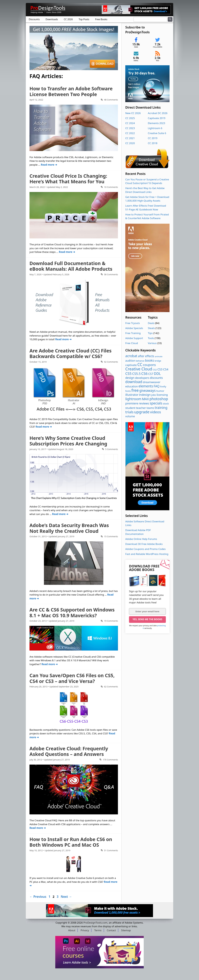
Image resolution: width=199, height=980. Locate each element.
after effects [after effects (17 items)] (146, 356)
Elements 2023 (156, 123)
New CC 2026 (133, 113)
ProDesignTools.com (95, 923)
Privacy (85, 930)
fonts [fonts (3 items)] (128, 391)
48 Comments (111, 100)
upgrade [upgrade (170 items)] (142, 412)
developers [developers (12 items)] (142, 378)
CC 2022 (130, 133)
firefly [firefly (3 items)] (163, 386)
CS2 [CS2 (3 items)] (155, 370)
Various (152, 343)
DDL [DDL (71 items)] (157, 374)
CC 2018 (153, 143)
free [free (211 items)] (135, 390)
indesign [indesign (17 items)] (145, 395)
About (72, 930)
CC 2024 (130, 123)
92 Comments (111, 362)
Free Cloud (132, 343)
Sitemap (126, 930)
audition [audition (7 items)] (130, 361)
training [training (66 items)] (161, 408)
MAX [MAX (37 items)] (145, 399)
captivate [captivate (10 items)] (131, 365)
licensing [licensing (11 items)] (162, 395)
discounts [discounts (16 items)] (156, 378)
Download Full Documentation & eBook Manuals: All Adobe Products (71, 266)
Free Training (133, 333)
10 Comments (111, 187)
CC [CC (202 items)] (140, 365)
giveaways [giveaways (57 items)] (147, 391)
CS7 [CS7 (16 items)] (151, 374)
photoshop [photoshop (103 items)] (159, 399)
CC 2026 (68, 19)
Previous (38, 897)
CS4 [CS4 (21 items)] (166, 369)
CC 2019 (153, 138)
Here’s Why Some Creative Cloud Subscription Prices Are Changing (68, 441)
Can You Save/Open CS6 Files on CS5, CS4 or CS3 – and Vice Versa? (72, 678)
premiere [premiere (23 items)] (132, 403)
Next (66, 897)
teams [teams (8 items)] (150, 408)
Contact (111, 930)
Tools (151, 338)
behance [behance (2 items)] (140, 361)
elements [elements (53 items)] (146, 386)
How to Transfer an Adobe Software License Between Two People (71, 91)
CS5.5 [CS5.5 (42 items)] (136, 374)
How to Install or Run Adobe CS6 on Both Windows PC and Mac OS (71, 842)
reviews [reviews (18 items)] (144, 403)
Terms (98, 930)
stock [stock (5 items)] (166, 404)
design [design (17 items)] (130, 378)
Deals (151, 323)
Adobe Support (134, 338)
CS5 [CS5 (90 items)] (128, 373)
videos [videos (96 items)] (156, 412)
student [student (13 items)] (130, 408)
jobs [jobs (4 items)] (154, 395)
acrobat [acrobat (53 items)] (131, 356)
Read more (48, 165)
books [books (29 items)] (149, 360)
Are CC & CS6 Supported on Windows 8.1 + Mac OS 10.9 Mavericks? (72, 612)
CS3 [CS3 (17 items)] (160, 369)
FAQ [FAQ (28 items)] (157, 386)
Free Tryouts (133, 323)
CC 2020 (130, 143)
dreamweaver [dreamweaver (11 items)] (152, 382)
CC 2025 (130, 118)
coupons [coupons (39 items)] (149, 365)
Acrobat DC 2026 (158, 113)
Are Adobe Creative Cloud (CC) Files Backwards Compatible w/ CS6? (71, 353)
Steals (151, 328)
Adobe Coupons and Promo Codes (145, 549)
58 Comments (111, 274)
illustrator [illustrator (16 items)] (132, 395)
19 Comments (111, 621)
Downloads (52, 19)
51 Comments (111, 850)
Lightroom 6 (155, 128)
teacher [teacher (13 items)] (141, 408)
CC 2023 (130, 128)
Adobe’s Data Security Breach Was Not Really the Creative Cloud (69, 528)
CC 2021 (130, 138)
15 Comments (111, 536)
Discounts (34, 19)
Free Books (101, 19)
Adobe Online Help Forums (141, 539)
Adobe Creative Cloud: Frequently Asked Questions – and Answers (69, 751)
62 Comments (111, 687)
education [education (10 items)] (132, 386)
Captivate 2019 (157, 118)
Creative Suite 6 (157, 133)
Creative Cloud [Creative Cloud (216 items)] (139, 369)
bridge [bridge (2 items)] (158, 361)
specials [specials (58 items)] (156, 403)
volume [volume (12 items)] (130, 416)
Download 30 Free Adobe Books (144, 544)
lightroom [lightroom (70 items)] (133, 399)
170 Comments (110, 760)
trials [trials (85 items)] (129, 412)
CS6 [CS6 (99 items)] (144, 373)
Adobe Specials (134, 328)
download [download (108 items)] (134, 382)
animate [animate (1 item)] (159, 356)
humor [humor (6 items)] (160, 391)
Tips (150, 333)
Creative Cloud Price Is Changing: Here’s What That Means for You (68, 179)
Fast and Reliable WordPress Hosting (147, 554)
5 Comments (112, 449)
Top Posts (84, 19)
